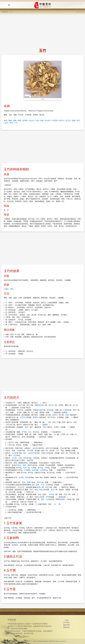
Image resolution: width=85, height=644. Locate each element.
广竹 (16, 123)
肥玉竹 (62, 121)
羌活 (52, 490)
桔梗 (67, 415)
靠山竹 (32, 121)
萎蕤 (10, 121)
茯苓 (47, 487)
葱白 (56, 415)
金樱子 (29, 482)
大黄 (25, 470)
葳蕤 (15, 121)
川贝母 (47, 453)
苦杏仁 (25, 468)
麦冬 (28, 405)
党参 (13, 528)
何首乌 (18, 465)
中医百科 (4, 12)
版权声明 (67, 625)
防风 (31, 490)
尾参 (42, 121)
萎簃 (74, 121)
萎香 (5, 121)
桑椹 (29, 465)
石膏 (33, 468)
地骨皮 (34, 470)
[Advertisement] (42, 31)
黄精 (24, 465)
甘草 (52, 405)
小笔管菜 (55, 121)
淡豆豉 (22, 417)
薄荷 (36, 417)
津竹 (11, 123)
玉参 (37, 121)
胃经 (12, 289)
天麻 (68, 499)
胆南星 (62, 499)
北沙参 (14, 453)
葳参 (20, 121)
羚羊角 (52, 494)
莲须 (24, 482)
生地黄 (66, 410)
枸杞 (27, 477)
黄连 (35, 432)
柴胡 (39, 494)
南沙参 (41, 405)
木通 (23, 504)
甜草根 (25, 121)
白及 (42, 470)
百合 (43, 485)
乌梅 (35, 458)
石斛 (20, 458)
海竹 (6, 123)
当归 (30, 432)
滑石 (9, 425)
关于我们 (67, 622)
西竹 (79, 121)
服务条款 (67, 627)
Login (67, 620)
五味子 (32, 453)
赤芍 (23, 432)
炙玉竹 (68, 121)
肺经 (7, 289)
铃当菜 (47, 121)
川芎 (28, 451)
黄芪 (36, 490)
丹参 (44, 427)
